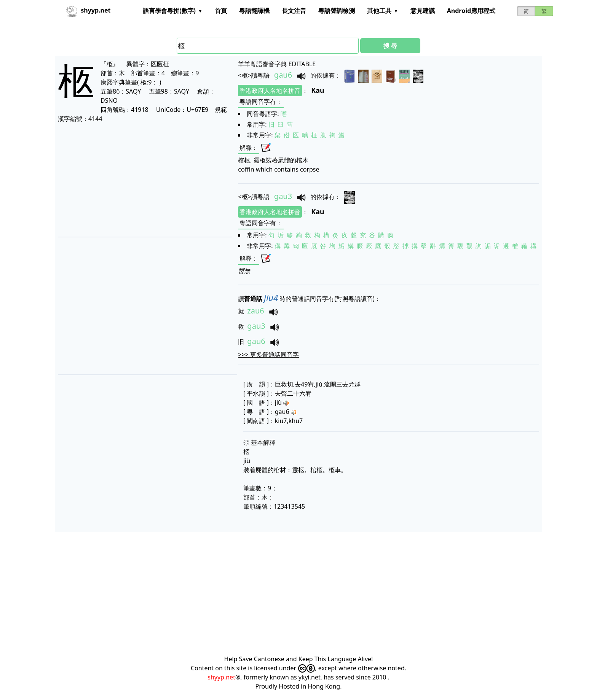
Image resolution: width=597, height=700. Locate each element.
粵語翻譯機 (254, 11)
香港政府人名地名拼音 (270, 91)
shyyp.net (221, 677)
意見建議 (423, 11)
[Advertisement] (144, 180)
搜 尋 (390, 46)
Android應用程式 (471, 11)
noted (396, 668)
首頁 (221, 11)
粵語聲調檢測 (337, 11)
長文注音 (294, 11)
